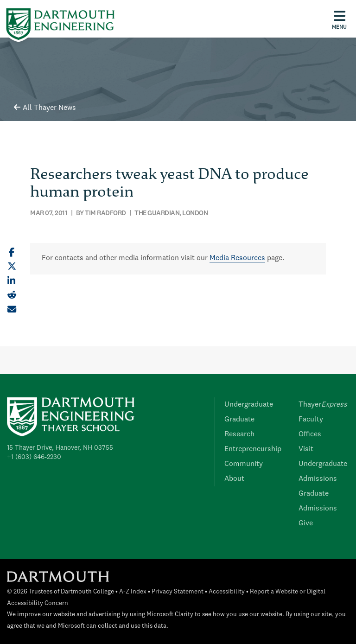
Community (244, 464)
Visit (306, 449)
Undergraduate (249, 405)
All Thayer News (45, 108)
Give (306, 523)
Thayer (323, 405)
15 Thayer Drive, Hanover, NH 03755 (60, 448)
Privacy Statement (178, 592)
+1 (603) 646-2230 (34, 457)
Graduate (239, 420)
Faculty (311, 420)
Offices (310, 434)
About (234, 479)
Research (239, 434)
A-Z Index (133, 592)
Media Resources (237, 258)
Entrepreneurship (253, 449)
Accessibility (227, 592)
